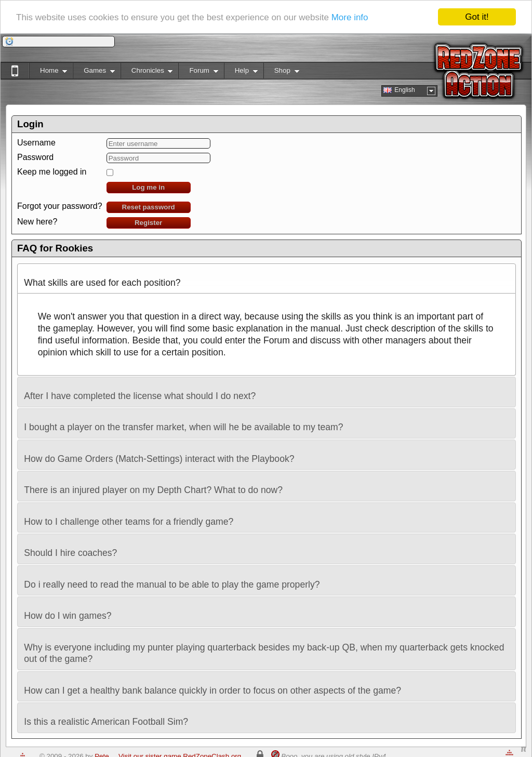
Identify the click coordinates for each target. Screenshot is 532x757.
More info (350, 17)
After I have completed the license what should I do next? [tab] (140, 391)
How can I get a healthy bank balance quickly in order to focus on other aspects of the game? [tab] (212, 686)
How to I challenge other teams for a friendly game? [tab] (129, 517)
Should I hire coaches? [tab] (70, 548)
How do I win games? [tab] (68, 611)
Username (36, 143)
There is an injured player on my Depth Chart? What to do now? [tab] (153, 486)
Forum (198, 72)
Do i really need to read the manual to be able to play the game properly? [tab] (172, 580)
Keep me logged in (52, 172)
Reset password (149, 207)
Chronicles (147, 72)
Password (35, 157)
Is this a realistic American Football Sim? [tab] (106, 717)
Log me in (148, 187)
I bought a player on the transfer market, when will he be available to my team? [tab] (183, 423)
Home (48, 72)
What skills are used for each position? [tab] (102, 278)
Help (241, 72)
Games (94, 72)
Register (148, 223)
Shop (281, 72)
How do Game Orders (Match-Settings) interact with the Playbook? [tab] (159, 454)
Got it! (477, 17)
